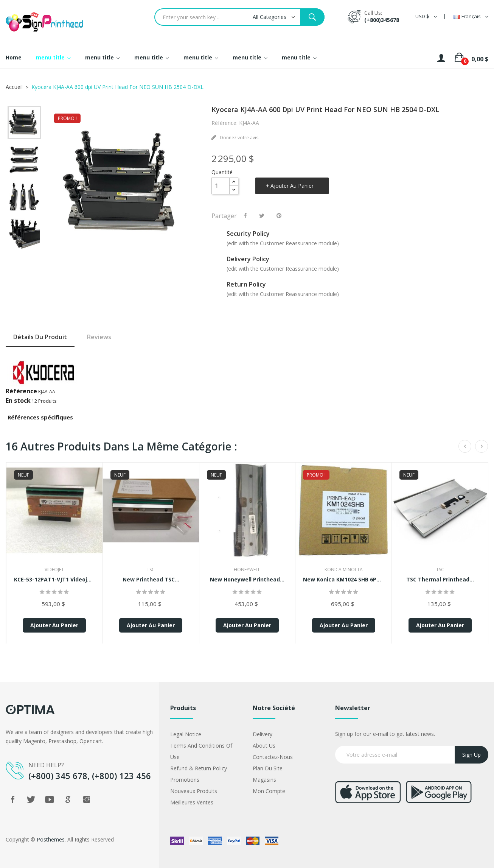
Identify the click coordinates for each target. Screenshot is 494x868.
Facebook (12, 799)
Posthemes (51, 839)
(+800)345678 (382, 20)
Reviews (99, 337)
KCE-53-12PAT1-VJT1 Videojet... (54, 579)
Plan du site (268, 768)
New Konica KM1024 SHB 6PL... (343, 579)
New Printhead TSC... (151, 579)
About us (264, 746)
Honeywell (247, 570)
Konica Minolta (344, 570)
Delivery (263, 734)
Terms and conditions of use (201, 751)
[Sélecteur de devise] (426, 16)
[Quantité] (221, 186)
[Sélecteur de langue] (471, 16)
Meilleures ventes (192, 802)
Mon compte (269, 791)
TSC (151, 570)
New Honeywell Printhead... (247, 579)
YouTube (50, 799)
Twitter (31, 799)
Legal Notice (186, 734)
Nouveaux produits (194, 791)
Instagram (87, 799)
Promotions (185, 780)
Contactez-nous (273, 757)
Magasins (264, 780)
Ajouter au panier (292, 186)
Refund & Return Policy (199, 768)
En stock (18, 400)
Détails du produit (40, 337)
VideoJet (54, 570)
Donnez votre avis (238, 138)
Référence (21, 391)
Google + (68, 799)
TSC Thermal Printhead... (440, 579)
